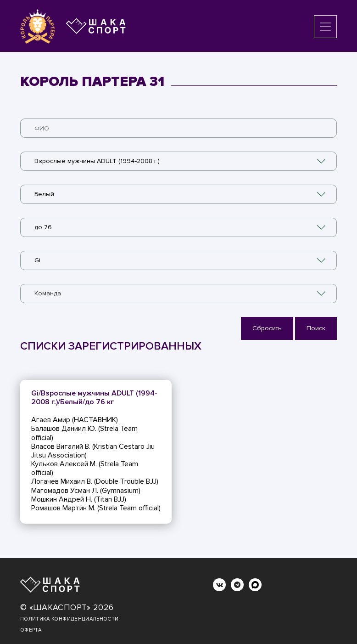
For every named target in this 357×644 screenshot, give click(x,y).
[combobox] (178, 161)
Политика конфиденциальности (69, 619)
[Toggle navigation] (325, 27)
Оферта (31, 630)
